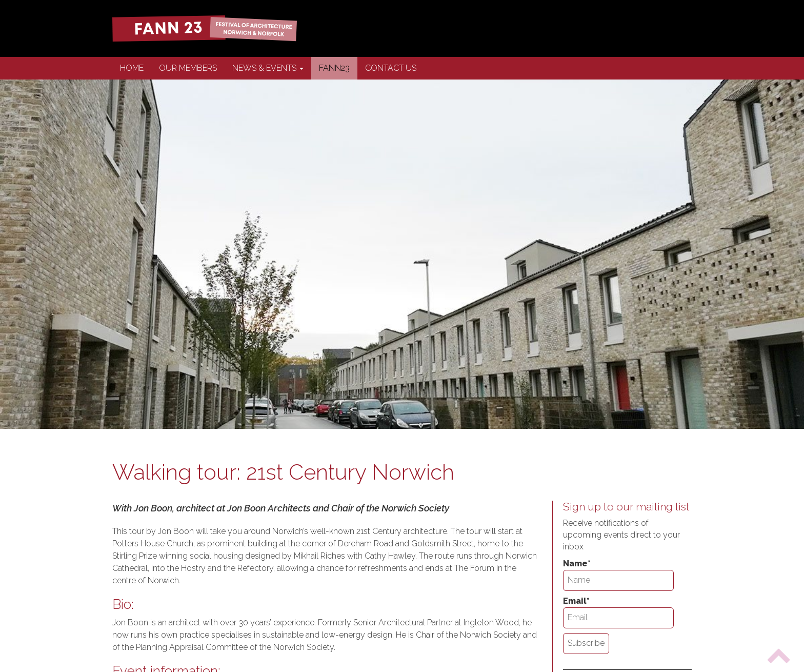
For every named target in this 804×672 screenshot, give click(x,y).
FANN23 (334, 68)
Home (132, 68)
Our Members (188, 68)
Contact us (391, 68)
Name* (618, 575)
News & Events (268, 68)
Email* (618, 612)
